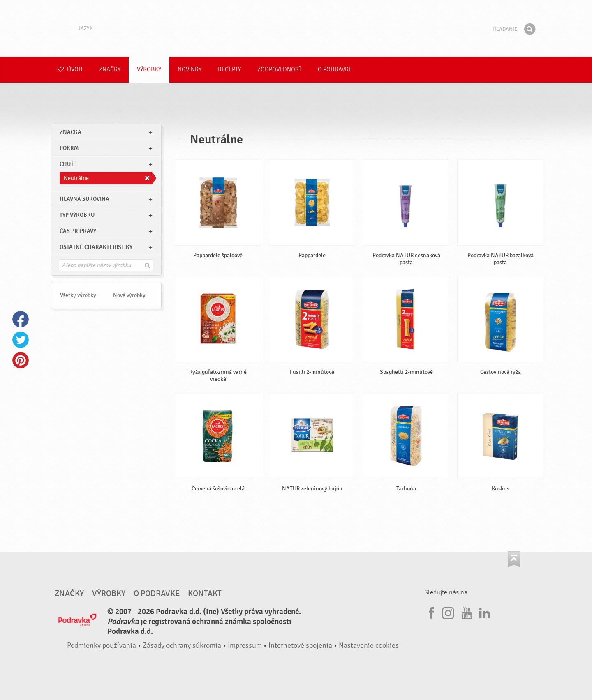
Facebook (21, 319)
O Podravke (335, 70)
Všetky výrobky (78, 295)
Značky (110, 70)
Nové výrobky (129, 295)
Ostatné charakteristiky (96, 247)
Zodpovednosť (279, 70)
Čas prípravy (78, 231)
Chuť (67, 164)
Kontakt (205, 594)
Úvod (70, 70)
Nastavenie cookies (369, 646)
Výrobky (149, 70)
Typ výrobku (77, 215)
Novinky (190, 70)
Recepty (229, 70)
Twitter (21, 340)
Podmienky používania (102, 646)
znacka (71, 132)
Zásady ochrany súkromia (182, 646)
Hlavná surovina (84, 199)
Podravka (296, 28)
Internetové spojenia (300, 646)
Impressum (245, 646)
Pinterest (21, 360)
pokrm (69, 148)
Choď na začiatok (514, 559)
